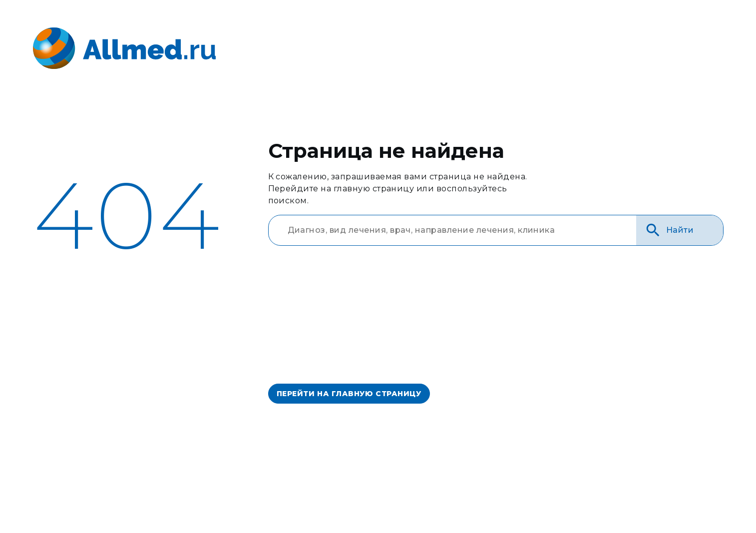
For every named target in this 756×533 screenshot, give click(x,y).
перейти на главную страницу (349, 394)
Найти (669, 230)
